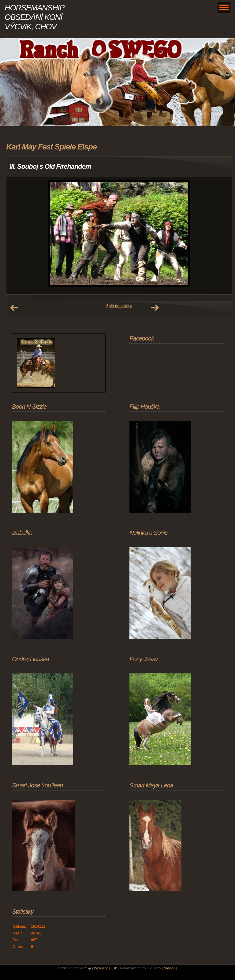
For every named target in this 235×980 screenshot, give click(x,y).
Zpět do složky (119, 306)
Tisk (114, 968)
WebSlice (101, 968)
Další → (155, 308)
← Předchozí (14, 308)
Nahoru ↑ (171, 968)
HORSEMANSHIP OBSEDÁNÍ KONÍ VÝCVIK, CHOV (34, 17)
